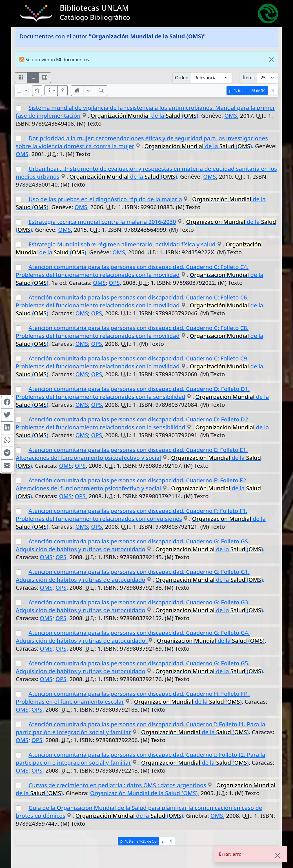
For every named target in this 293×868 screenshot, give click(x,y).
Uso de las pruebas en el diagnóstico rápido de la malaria (105, 199)
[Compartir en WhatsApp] (7, 440)
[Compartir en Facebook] (7, 402)
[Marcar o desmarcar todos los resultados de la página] (19, 90)
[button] (63, 91)
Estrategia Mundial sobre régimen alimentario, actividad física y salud (122, 244)
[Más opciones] (51, 91)
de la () (145, 116)
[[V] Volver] (89, 91)
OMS (231, 116)
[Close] (271, 60)
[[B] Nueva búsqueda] (101, 91)
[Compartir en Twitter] (7, 415)
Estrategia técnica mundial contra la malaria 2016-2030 (102, 222)
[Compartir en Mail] (7, 466)
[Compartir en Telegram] (7, 453)
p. (247, 90)
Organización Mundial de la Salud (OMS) (144, 793)
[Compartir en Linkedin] (7, 428)
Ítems (249, 78)
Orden (182, 78)
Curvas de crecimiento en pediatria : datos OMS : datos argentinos (117, 785)
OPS (114, 283)
